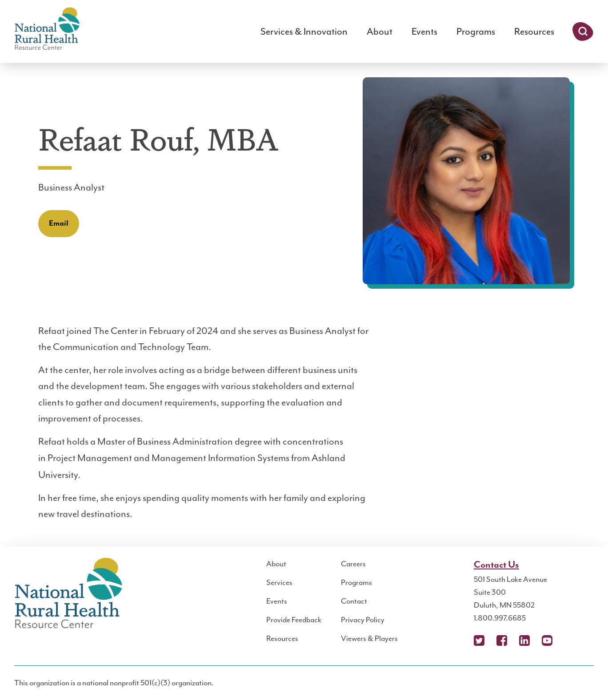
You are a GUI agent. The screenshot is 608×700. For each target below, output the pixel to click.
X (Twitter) (479, 640)
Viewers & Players (369, 638)
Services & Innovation (304, 32)
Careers (353, 564)
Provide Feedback (294, 620)
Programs (476, 32)
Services (279, 582)
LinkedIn (524, 640)
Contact (354, 601)
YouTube (547, 640)
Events (424, 32)
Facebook (502, 640)
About (380, 32)
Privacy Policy (363, 620)
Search (583, 32)
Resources (534, 32)
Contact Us (496, 565)
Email (59, 223)
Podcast (570, 640)
